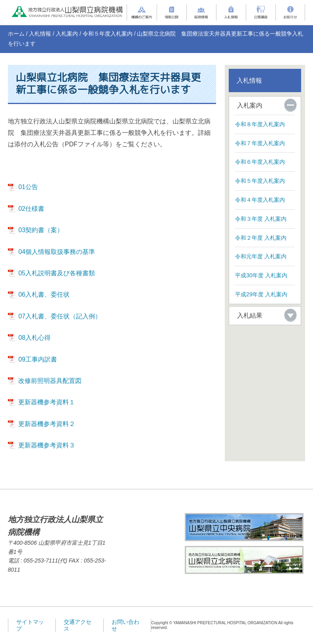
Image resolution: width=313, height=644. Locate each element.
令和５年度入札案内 (108, 34)
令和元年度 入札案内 (261, 256)
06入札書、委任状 (44, 295)
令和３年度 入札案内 (261, 219)
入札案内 (67, 34)
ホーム (16, 34)
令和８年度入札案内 (260, 124)
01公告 (28, 187)
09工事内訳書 (38, 359)
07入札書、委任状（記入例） (60, 316)
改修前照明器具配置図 (50, 381)
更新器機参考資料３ (47, 445)
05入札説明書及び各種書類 (57, 273)
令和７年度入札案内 (260, 143)
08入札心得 (34, 338)
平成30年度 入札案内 (261, 275)
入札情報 (40, 34)
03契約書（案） (41, 230)
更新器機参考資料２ (47, 424)
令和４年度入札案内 (260, 200)
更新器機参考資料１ (47, 402)
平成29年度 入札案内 (261, 294)
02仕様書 (31, 209)
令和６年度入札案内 (260, 162)
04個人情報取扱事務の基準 (57, 252)
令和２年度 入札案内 (261, 238)
